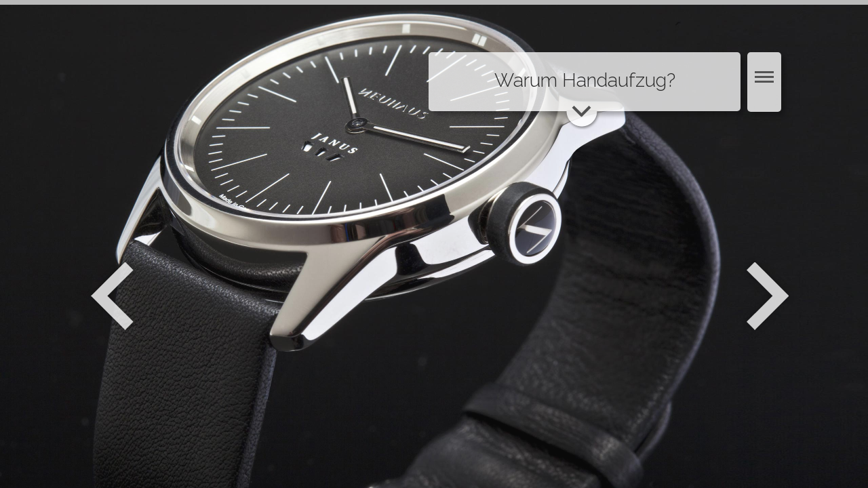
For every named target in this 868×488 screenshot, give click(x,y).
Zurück (112, 296)
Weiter (769, 296)
